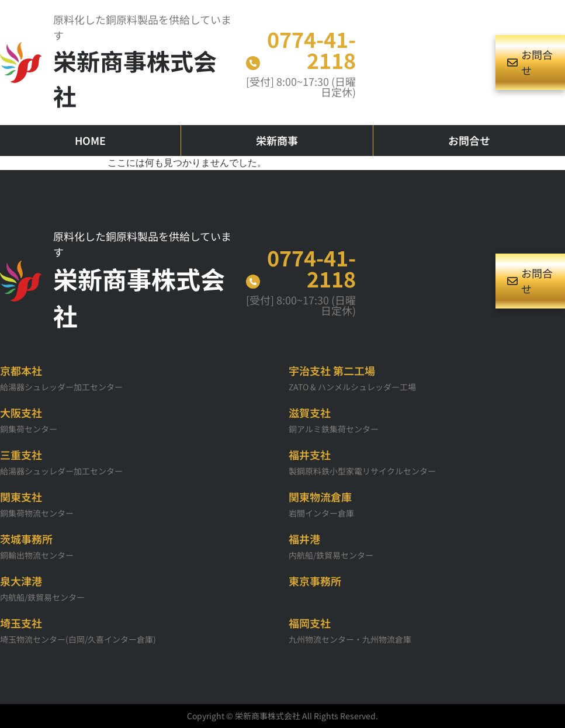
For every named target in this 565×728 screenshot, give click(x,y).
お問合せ (469, 140)
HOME (90, 140)
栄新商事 (277, 140)
